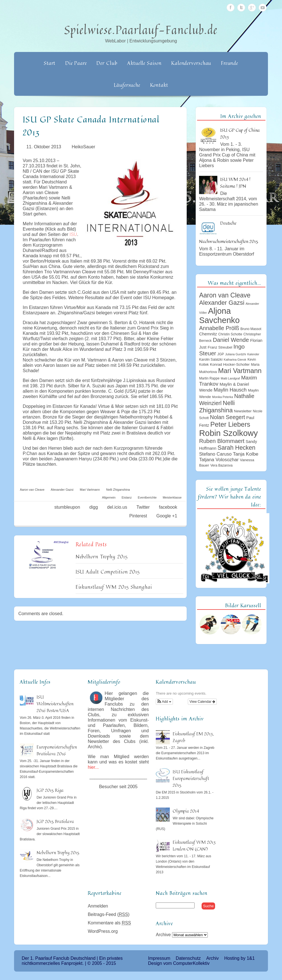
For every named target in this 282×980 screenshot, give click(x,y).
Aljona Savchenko (219, 316)
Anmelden (98, 906)
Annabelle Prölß (219, 328)
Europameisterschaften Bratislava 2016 (57, 750)
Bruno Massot (251, 329)
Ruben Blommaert (222, 441)
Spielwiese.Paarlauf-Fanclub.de (141, 30)
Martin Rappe (209, 378)
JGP (221, 354)
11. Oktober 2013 (44, 147)
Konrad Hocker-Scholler (230, 364)
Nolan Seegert (227, 417)
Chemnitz (208, 334)
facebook (168, 507)
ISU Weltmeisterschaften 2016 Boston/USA (55, 704)
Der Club (107, 63)
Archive (163, 935)
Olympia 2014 (186, 811)
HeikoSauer (84, 147)
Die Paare (76, 63)
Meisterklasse (172, 497)
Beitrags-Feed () (109, 914)
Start (50, 63)
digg (94, 507)
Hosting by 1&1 (239, 958)
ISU (73, 234)
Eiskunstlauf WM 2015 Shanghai (114, 587)
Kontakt (159, 85)
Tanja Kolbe (246, 454)
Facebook (231, 8)
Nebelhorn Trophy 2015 (102, 556)
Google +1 (167, 516)
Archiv (212, 958)
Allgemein (109, 497)
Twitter (241, 8)
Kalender (253, 354)
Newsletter (243, 411)
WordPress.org (103, 931)
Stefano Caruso (215, 454)
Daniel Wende (231, 340)
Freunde (230, 63)
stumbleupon (67, 507)
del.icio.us (117, 507)
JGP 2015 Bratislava (55, 821)
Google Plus (252, 8)
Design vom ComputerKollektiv (179, 963)
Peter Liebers (230, 424)
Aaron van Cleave (32, 490)
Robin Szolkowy (228, 433)
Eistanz (127, 497)
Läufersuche (127, 85)
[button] (164, 702)
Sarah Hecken (236, 448)
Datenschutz (188, 958)
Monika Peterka (223, 397)
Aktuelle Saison (144, 63)
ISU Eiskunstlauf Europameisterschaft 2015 (191, 778)
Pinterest (138, 516)
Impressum (159, 958)
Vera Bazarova (221, 465)
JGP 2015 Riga (50, 790)
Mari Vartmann (90, 490)
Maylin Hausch (230, 390)
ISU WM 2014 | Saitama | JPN (235, 183)
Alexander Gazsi (62, 490)
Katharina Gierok (235, 360)
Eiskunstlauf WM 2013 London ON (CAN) (194, 845)
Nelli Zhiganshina (118, 490)
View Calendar (202, 702)
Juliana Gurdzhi (236, 354)
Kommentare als (109, 923)
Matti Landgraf (230, 378)
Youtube (263, 8)
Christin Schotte (230, 334)
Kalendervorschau (191, 63)
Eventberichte (147, 497)
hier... (93, 767)
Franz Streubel (220, 347)
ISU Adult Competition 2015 (108, 572)
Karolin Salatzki (211, 360)
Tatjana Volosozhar (219, 460)
